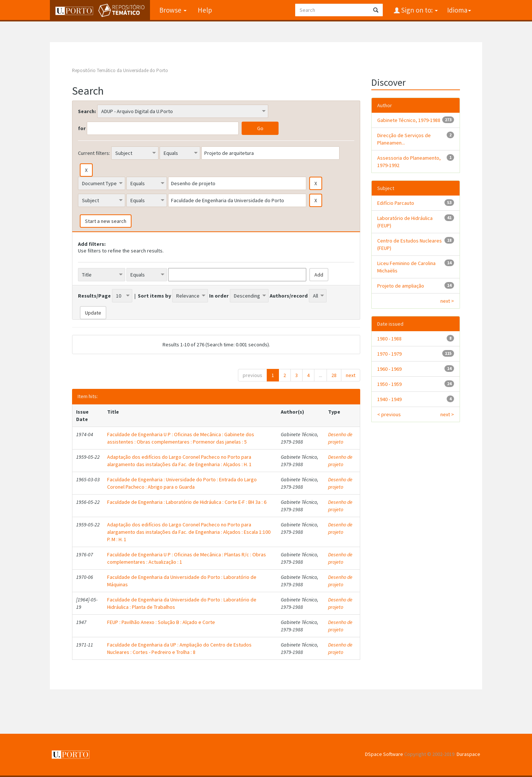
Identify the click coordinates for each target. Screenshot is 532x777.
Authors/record (289, 296)
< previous (389, 414)
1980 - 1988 (389, 339)
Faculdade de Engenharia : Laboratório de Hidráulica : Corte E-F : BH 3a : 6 (187, 502)
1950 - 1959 (389, 384)
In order (219, 296)
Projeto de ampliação (401, 286)
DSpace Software (384, 754)
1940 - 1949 (389, 399)
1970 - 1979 (389, 354)
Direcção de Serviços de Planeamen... (404, 139)
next (351, 375)
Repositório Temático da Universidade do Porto (120, 70)
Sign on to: (419, 10)
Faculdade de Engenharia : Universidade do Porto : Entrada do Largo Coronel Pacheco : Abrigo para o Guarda (182, 483)
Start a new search (106, 221)
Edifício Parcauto (396, 203)
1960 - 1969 (389, 369)
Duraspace (468, 754)
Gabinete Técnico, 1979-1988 (409, 120)
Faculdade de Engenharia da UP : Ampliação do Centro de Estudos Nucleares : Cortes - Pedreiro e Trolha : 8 (179, 648)
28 (334, 375)
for (82, 128)
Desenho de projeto (340, 438)
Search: (87, 111)
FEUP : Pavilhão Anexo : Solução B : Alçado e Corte (161, 622)
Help (205, 10)
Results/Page (94, 296)
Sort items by (154, 296)
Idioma (459, 10)
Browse (173, 10)
